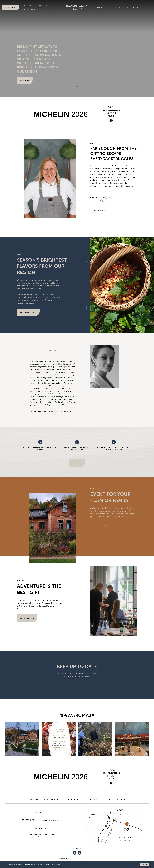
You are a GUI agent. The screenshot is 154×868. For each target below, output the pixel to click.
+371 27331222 (28, 820)
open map (125, 840)
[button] (150, 7)
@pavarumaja (77, 715)
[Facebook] (75, 853)
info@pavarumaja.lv (53, 820)
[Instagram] (79, 853)
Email (56, 684)
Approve (145, 865)
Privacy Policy (56, 865)
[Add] (98, 684)
